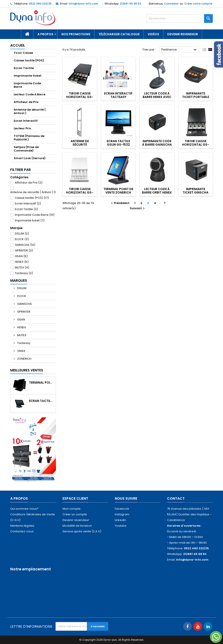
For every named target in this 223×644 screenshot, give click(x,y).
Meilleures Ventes (27, 370)
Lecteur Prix (22, 128)
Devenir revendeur (183, 34)
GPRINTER (24, 250)
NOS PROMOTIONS (76, 34)
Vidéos (153, 34)
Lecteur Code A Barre (30, 94)
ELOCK (22, 239)
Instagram (122, 514)
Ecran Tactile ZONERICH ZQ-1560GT (41, 401)
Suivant (138, 208)
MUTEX (22, 267)
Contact (176, 498)
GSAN (21, 256)
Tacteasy (24, 273)
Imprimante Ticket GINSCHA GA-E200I (196, 192)
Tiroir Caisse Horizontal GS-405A (80, 97)
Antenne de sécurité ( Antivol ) (30, 111)
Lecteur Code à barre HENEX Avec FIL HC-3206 (157, 97)
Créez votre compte (198, 4)
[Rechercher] (180, 19)
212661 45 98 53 (130, 4)
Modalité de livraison (77, 526)
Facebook (122, 509)
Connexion (171, 4)
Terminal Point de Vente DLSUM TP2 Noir (41, 383)
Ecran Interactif (26, 121)
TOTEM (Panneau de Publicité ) (29, 138)
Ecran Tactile (24, 68)
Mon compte (72, 509)
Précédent (120, 203)
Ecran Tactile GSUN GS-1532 (118, 143)
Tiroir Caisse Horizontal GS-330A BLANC (80, 192)
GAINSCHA (25, 245)
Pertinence (180, 50)
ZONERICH (24, 359)
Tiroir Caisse (23, 53)
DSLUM (22, 233)
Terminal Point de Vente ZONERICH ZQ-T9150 (118, 192)
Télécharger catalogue (119, 34)
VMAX (21, 351)
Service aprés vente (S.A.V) (82, 531)
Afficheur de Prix (26, 102)
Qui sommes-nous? (24, 509)
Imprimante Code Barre (27, 85)
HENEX (22, 262)
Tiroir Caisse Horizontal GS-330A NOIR (196, 145)
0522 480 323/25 (40, 4)
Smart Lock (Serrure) (30, 158)
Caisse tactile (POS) (29, 60)
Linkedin (120, 520)
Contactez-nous (22, 531)
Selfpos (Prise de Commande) (26, 149)
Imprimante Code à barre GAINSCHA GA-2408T (157, 145)
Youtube (121, 526)
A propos (45, 34)
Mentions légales (22, 526)
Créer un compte (75, 514)
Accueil (18, 45)
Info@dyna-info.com (83, 4)
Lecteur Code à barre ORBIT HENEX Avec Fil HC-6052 (157, 192)
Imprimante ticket (28, 76)
